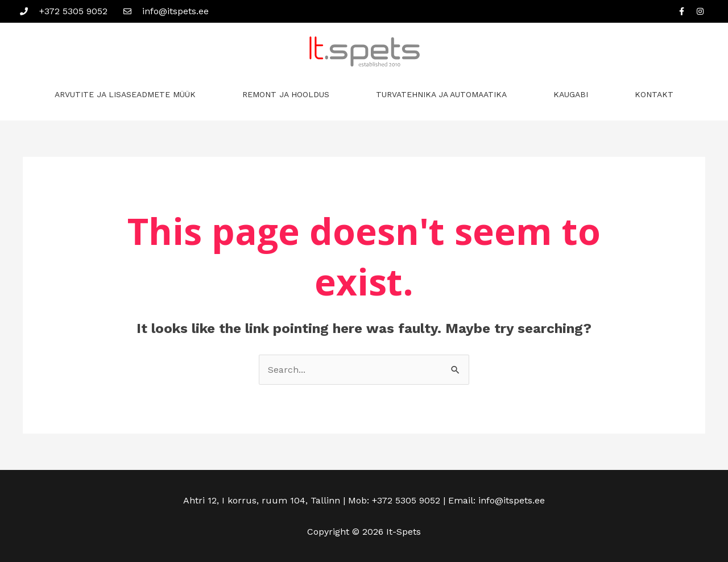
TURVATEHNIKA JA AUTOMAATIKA (441, 94)
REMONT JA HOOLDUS (286, 94)
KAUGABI (571, 94)
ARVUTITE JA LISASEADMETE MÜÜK (125, 94)
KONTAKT (654, 94)
